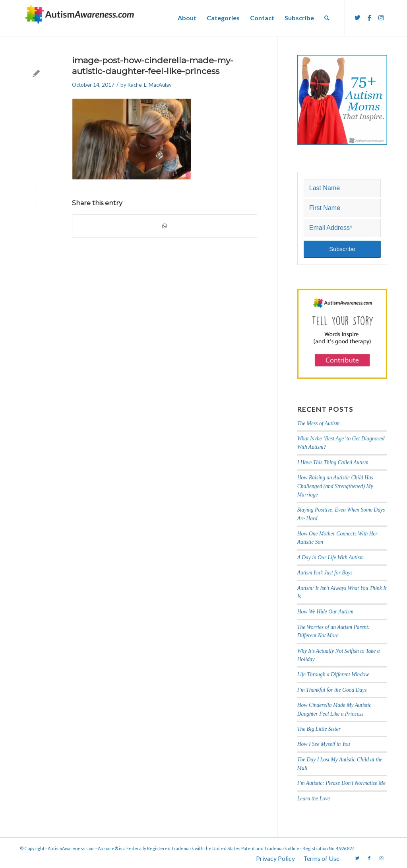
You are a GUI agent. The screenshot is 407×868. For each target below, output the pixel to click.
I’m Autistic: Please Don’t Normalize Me (341, 783)
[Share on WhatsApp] (165, 226)
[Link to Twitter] (357, 18)
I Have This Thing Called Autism (333, 462)
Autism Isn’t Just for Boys (325, 573)
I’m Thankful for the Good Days (332, 690)
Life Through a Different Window (333, 674)
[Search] (327, 18)
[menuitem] (187, 18)
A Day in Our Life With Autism (330, 558)
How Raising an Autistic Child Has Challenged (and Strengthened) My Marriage (335, 486)
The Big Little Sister (319, 729)
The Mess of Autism (319, 423)
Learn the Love (314, 799)
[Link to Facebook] (369, 18)
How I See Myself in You (324, 744)
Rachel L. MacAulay (150, 85)
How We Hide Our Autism (325, 612)
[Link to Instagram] (381, 18)
